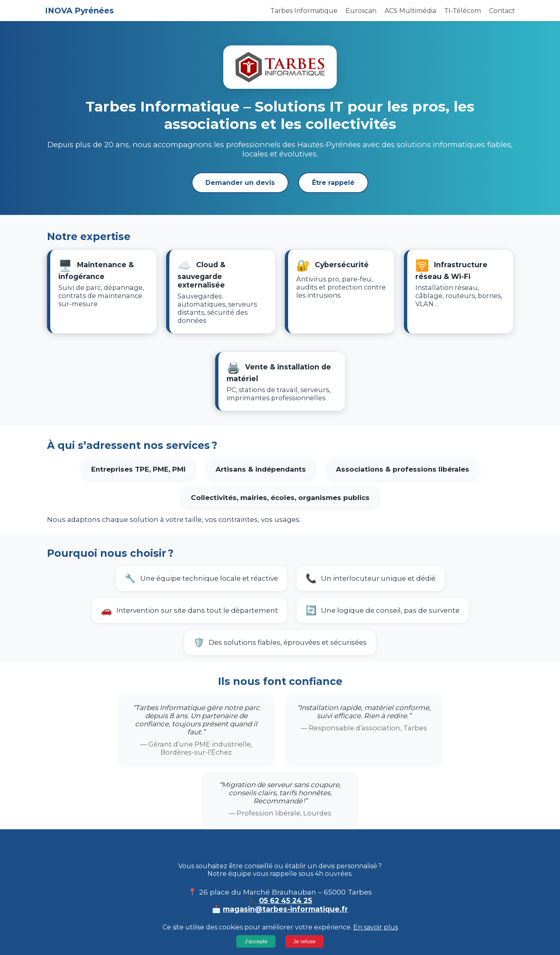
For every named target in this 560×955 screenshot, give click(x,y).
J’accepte (256, 941)
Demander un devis (240, 183)
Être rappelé (333, 183)
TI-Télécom (463, 11)
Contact (502, 11)
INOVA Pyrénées (79, 11)
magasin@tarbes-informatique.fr (285, 909)
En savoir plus (376, 927)
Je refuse (305, 941)
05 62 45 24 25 (285, 900)
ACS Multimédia (410, 11)
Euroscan (361, 11)
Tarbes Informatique (304, 11)
